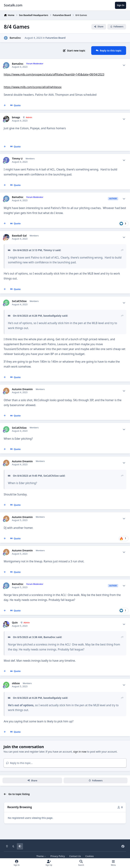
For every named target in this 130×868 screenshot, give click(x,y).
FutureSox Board (56, 38)
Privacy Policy (58, 856)
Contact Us (75, 856)
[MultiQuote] (5, 105)
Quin (15, 623)
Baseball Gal (19, 236)
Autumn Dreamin (22, 389)
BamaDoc (15, 38)
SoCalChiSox (19, 301)
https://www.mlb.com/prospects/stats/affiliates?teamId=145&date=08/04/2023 (54, 74)
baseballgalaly (52, 316)
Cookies (90, 856)
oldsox (16, 683)
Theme (41, 856)
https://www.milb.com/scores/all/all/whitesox (33, 87)
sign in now (80, 752)
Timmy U (17, 159)
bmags (16, 117)
